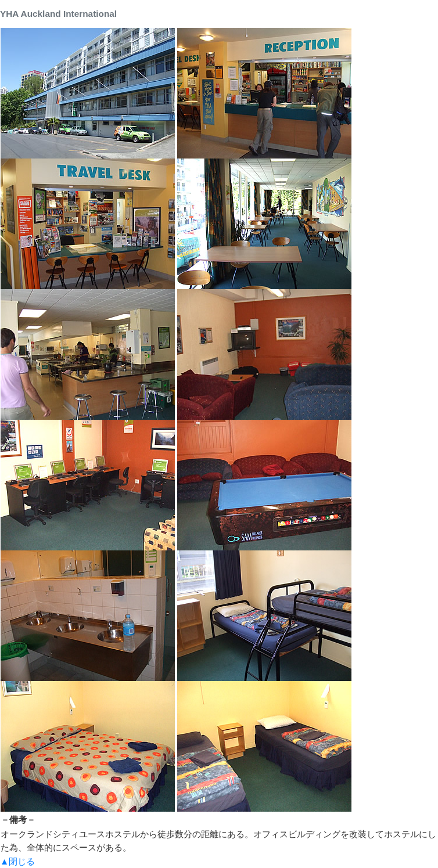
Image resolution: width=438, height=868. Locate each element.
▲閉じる (17, 861)
